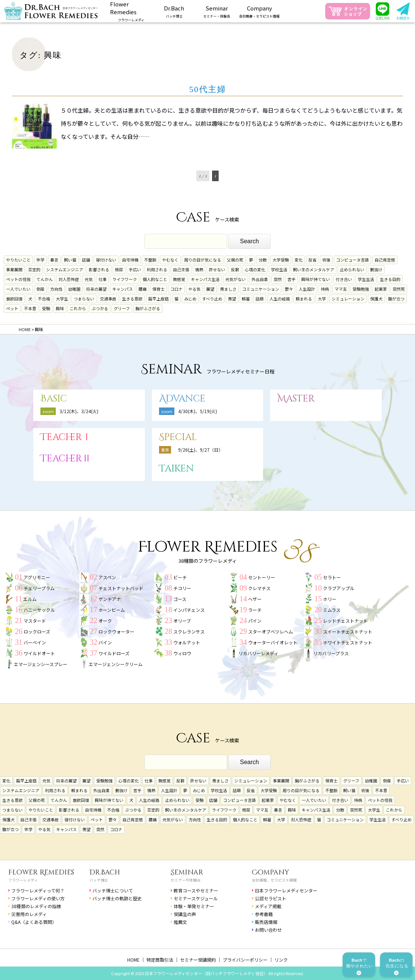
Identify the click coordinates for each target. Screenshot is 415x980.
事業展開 (14, 269)
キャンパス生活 (205, 279)
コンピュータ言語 (353, 260)
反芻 (235, 269)
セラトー (332, 577)
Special (178, 437)
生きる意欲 (132, 299)
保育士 (158, 289)
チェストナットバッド (121, 588)
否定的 (34, 269)
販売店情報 (266, 922)
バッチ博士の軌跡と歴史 (117, 898)
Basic (54, 399)
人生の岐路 (280, 299)
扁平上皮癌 (158, 299)
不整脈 (150, 260)
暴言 (54, 260)
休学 (40, 260)
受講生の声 (185, 914)
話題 (260, 299)
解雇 (246, 299)
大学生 (62, 299)
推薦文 (180, 922)
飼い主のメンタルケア (314, 269)
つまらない (84, 299)
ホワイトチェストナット (348, 642)
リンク (281, 960)
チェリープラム (39, 588)
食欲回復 (14, 299)
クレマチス (259, 588)
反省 (312, 260)
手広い (135, 269)
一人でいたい (18, 289)
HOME (133, 960)
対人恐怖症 (69, 279)
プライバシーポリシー (245, 960)
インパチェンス (189, 610)
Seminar (187, 872)
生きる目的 (390, 279)
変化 (299, 260)
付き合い (344, 279)
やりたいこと (18, 260)
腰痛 (143, 289)
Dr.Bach (105, 872)
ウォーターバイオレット (273, 642)
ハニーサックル (39, 610)
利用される (157, 269)
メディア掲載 (268, 906)
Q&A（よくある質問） (34, 922)
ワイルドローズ (114, 653)
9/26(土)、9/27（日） (201, 450)
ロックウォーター (116, 631)
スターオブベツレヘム (271, 631)
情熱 (199, 269)
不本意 (30, 308)
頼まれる (304, 299)
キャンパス (123, 289)
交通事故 (108, 299)
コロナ (176, 289)
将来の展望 (96, 289)
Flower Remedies (41, 872)
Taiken (176, 469)
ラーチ (255, 610)
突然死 (399, 289)
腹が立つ (396, 299)
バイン (105, 642)
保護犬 (376, 299)
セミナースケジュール (196, 898)
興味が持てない (316, 279)
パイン (255, 621)
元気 (89, 279)
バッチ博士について (113, 890)
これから (78, 308)
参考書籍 (264, 914)
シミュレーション (348, 299)
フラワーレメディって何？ (38, 890)
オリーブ (182, 621)
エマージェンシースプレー (41, 664)
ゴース (180, 599)
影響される (99, 269)
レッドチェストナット (345, 621)
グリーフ (122, 308)
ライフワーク (125, 279)
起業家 (381, 289)
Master (296, 399)
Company (271, 872)
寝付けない (106, 260)
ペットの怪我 (18, 279)
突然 (278, 279)
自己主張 (181, 269)
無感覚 (179, 279)
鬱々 (289, 289)
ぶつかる (100, 308)
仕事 (103, 279)
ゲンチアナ (110, 599)
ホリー (330, 599)
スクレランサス (189, 631)
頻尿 (119, 269)
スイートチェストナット (348, 631)
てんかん (45, 279)
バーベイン (35, 642)
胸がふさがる (148, 308)
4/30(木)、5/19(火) (198, 411)
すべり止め (212, 299)
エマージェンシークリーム (116, 664)
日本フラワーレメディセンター (286, 890)
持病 (325, 289)
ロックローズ (37, 631)
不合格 (44, 299)
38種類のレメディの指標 (36, 906)
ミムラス (332, 610)
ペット (12, 308)
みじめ (190, 299)
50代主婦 (208, 89)
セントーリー (262, 577)
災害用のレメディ (29, 914)
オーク (105, 621)
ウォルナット (187, 642)
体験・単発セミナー (194, 906)
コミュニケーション (261, 289)
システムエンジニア (65, 269)
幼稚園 (74, 289)
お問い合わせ (268, 930)
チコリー (182, 588)
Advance (182, 399)
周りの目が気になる (203, 260)
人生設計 (307, 289)
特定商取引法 (160, 960)
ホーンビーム (112, 610)
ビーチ (180, 577)
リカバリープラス (331, 653)
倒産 (40, 289)
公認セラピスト (271, 898)
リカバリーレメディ (258, 653)
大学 (322, 299)
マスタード (35, 621)
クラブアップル (339, 588)
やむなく (170, 260)
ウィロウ (182, 653)
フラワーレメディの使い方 (38, 898)
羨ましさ (228, 289)
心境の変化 (255, 269)
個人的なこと (155, 279)
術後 (326, 260)
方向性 (56, 289)
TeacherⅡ (66, 459)
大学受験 (281, 260)
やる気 (194, 289)
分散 (263, 260)
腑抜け (376, 269)
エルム (30, 599)
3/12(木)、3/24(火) (79, 411)
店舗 (86, 260)
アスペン (107, 577)
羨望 (232, 299)
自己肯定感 (385, 260)
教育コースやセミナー (196, 890)
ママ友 (341, 289)
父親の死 (235, 260)
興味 (60, 308)
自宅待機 (130, 260)
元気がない (236, 279)
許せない (217, 269)
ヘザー (255, 599)
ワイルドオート (39, 653)
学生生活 (366, 279)
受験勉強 (361, 289)
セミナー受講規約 (198, 960)
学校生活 (279, 269)
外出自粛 (260, 279)
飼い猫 (70, 260)
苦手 (292, 279)
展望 (210, 289)
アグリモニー (37, 577)
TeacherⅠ (66, 437)
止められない (352, 269)
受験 (46, 308)
